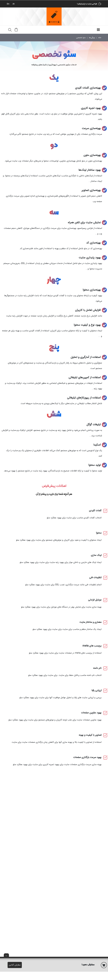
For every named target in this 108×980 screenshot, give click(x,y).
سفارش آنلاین (15, 965)
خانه (100, 38)
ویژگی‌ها (92, 38)
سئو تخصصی (81, 38)
